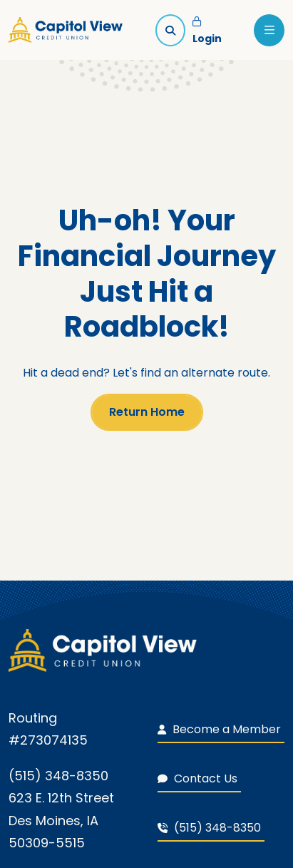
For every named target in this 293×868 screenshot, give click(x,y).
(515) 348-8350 (209, 828)
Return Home (147, 412)
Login (207, 31)
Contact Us (197, 778)
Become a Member (219, 729)
